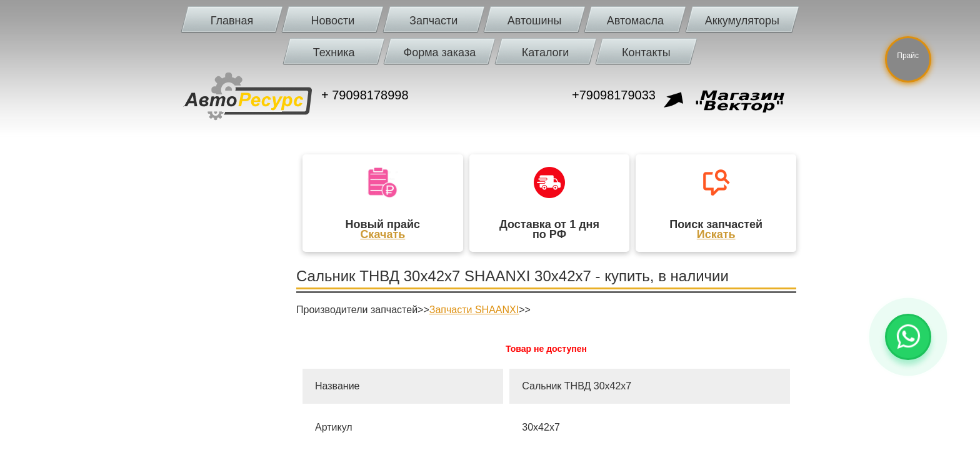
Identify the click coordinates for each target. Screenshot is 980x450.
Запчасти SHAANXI (474, 310)
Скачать (382, 234)
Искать (716, 234)
